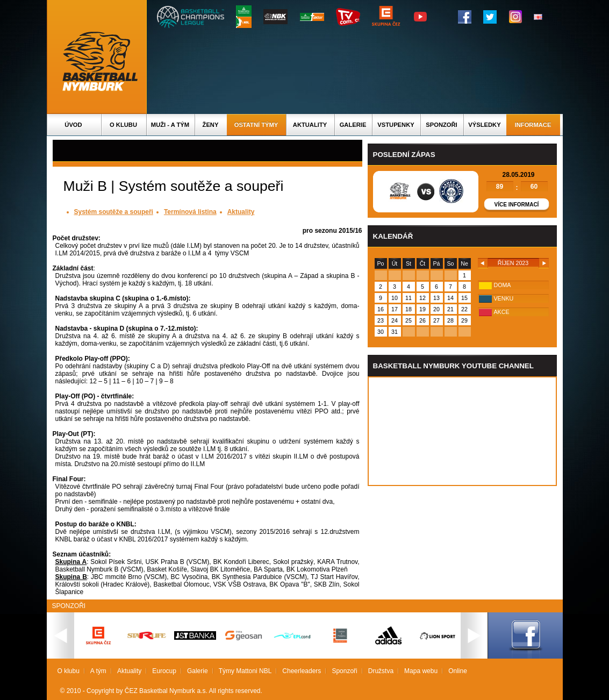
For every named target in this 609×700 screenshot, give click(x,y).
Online (458, 671)
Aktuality (310, 125)
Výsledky (484, 125)
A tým (98, 671)
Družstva (381, 671)
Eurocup (164, 671)
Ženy (211, 125)
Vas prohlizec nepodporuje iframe (462, 431)
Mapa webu (421, 671)
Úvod (73, 125)
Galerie (353, 125)
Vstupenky (396, 125)
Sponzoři (441, 125)
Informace (533, 125)
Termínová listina (190, 212)
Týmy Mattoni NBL (245, 671)
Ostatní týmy (256, 125)
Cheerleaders (302, 671)
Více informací (517, 205)
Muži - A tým (170, 125)
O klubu (123, 125)
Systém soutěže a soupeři (114, 212)
